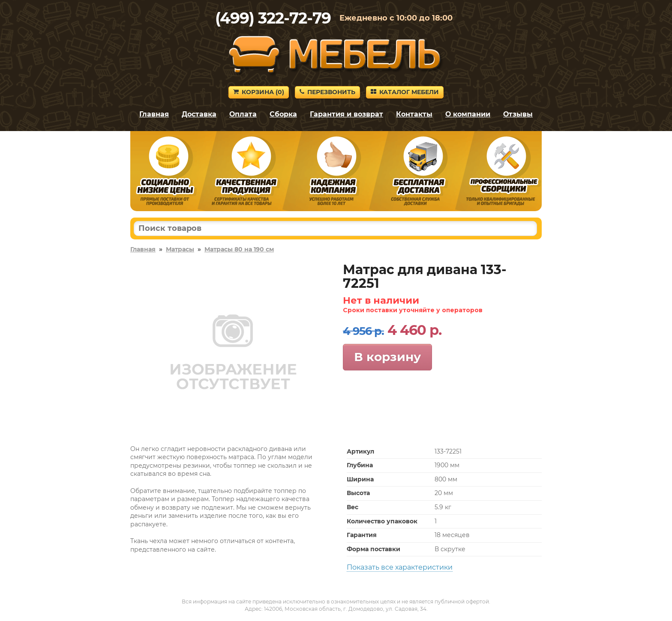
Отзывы (518, 114)
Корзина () (259, 92)
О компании (468, 114)
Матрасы (180, 249)
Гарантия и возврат (346, 114)
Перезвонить (327, 92)
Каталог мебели (405, 92)
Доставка (199, 114)
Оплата (243, 114)
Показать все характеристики (400, 567)
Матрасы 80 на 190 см (239, 249)
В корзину (387, 357)
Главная (154, 114)
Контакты (414, 114)
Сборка (283, 114)
